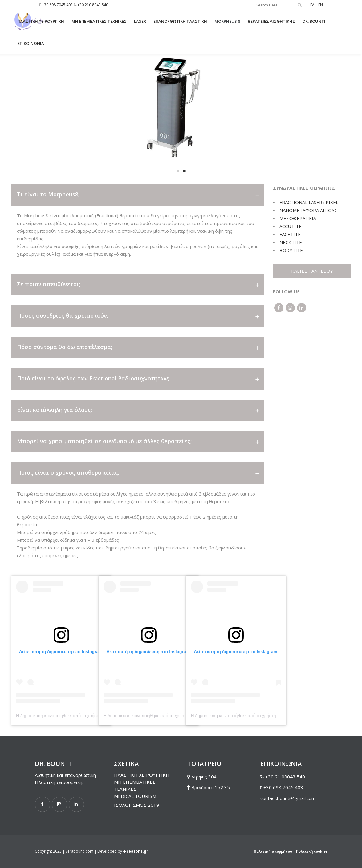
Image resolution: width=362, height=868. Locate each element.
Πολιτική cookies (312, 851)
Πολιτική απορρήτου (273, 851)
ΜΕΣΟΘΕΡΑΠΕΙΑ (298, 218)
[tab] (137, 195)
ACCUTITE (291, 226)
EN (321, 5)
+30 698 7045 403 (57, 5)
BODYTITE (291, 250)
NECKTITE (291, 242)
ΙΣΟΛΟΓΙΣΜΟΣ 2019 (136, 805)
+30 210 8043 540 (93, 5)
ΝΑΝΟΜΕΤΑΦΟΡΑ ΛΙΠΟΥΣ (309, 210)
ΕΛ (312, 5)
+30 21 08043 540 (285, 777)
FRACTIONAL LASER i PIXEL (309, 202)
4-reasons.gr (136, 851)
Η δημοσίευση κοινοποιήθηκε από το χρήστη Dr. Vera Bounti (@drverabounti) (90, 716)
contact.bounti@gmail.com (288, 798)
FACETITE (290, 234)
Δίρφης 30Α (204, 777)
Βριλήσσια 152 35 (211, 787)
